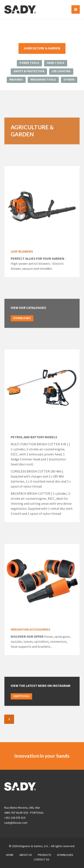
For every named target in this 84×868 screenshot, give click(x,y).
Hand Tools (56, 63)
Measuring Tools (43, 80)
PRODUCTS (45, 855)
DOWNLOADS (22, 318)
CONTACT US (42, 859)
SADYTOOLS (21, 696)
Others (69, 80)
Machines (16, 80)
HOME (10, 855)
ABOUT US (26, 855)
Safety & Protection (29, 71)
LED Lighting (61, 71)
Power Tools (29, 63)
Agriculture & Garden (42, 48)
